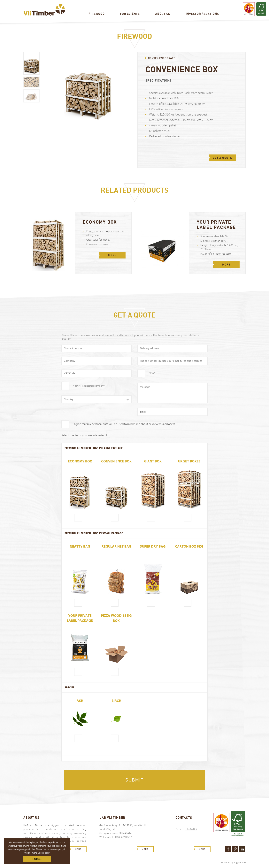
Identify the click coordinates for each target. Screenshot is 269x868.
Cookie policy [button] (44, 853)
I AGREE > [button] (37, 859)
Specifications (158, 80)
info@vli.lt (191, 829)
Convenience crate (161, 58)
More (112, 255)
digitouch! (240, 862)
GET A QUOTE (222, 158)
